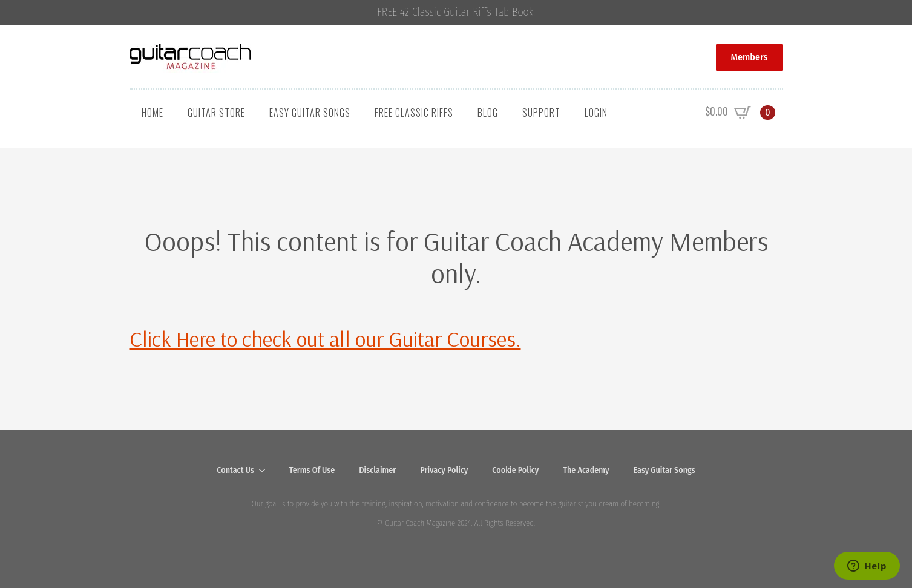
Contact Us (235, 470)
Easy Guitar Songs (310, 113)
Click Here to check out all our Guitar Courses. (325, 338)
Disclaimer (377, 470)
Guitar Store (216, 113)
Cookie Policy (515, 470)
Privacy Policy (444, 470)
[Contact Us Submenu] (266, 471)
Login (596, 113)
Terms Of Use (312, 470)
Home (153, 113)
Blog (488, 113)
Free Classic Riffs (414, 113)
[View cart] (740, 113)
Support (541, 113)
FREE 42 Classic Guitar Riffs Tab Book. (456, 12)
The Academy (586, 470)
